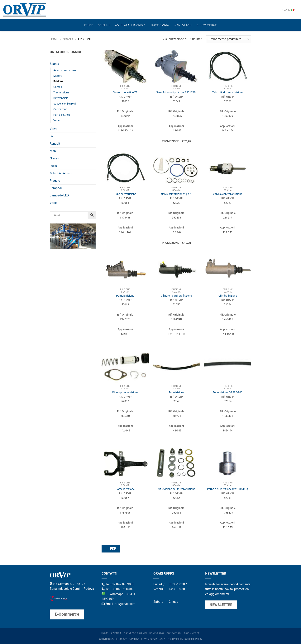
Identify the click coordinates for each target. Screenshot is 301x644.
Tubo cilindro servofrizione (228, 92)
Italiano (288, 10)
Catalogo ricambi (131, 25)
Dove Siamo (160, 25)
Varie (56, 120)
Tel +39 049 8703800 (118, 584)
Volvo (54, 129)
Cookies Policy (194, 639)
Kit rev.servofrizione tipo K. (176, 194)
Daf (52, 136)
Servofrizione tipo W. (125, 92)
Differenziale (61, 98)
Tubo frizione (176, 392)
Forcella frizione (125, 489)
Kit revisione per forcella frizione (176, 489)
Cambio (58, 87)
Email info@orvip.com (118, 604)
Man (53, 151)
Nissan (54, 158)
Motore (58, 76)
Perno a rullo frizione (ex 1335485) (228, 489)
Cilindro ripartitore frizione (176, 296)
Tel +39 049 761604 (117, 589)
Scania (68, 39)
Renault (55, 144)
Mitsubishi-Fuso (61, 173)
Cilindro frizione (228, 296)
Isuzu (53, 166)
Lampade (56, 188)
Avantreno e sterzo (65, 70)
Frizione (58, 81)
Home (89, 25)
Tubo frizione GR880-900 (228, 392)
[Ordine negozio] (229, 39)
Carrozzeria (60, 109)
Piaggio (55, 181)
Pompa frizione (125, 296)
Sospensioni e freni (64, 104)
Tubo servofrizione (125, 194)
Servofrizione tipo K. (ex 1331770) (176, 92)
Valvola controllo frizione (228, 194)
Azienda (104, 25)
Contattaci (183, 25)
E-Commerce (207, 25)
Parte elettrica (62, 115)
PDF (110, 549)
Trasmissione (61, 93)
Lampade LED (59, 195)
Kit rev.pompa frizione (125, 392)
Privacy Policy (175, 639)
